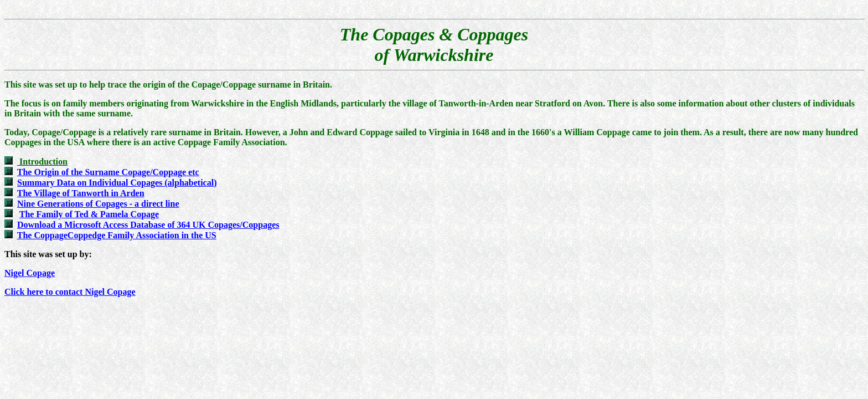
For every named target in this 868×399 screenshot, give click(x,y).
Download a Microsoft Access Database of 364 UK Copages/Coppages (148, 225)
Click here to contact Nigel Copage (70, 292)
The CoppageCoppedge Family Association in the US (117, 235)
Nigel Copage (30, 273)
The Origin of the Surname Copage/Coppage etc (108, 172)
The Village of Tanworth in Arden (81, 193)
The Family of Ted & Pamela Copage (89, 214)
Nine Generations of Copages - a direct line (98, 204)
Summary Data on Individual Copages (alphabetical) (117, 183)
